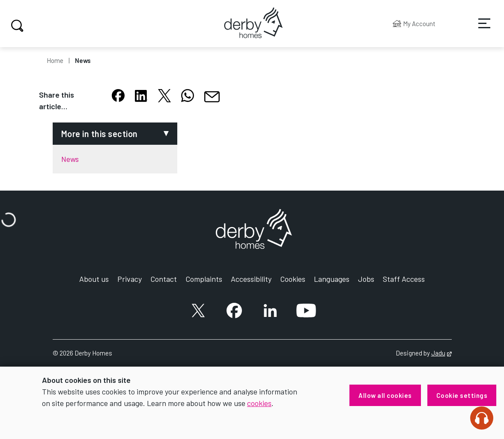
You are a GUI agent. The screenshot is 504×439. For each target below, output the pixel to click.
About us (94, 279)
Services (479, 30)
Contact (164, 279)
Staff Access (404, 279)
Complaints (204, 279)
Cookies (293, 279)
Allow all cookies (385, 395)
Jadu (441, 353)
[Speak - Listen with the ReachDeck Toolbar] (482, 418)
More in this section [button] (100, 134)
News (83, 60)
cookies (259, 403)
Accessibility (251, 279)
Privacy (130, 279)
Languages (332, 279)
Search (16, 26)
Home (55, 60)
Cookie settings (462, 395)
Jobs (366, 279)
